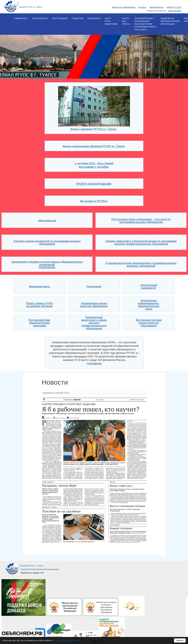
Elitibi (42, 573)
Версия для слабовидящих (124, 7)
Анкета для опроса (126, 21)
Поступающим (60, 18)
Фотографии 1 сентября (94, 167)
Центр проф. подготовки (111, 21)
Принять (180, 640)
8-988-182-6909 (175, 11)
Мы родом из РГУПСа (94, 201)
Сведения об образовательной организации (170, 21)
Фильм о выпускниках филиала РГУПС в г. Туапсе (94, 146)
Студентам (77, 18)
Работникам (94, 18)
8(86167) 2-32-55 (174, 7)
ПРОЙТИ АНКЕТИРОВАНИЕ (94, 184)
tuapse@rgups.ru (157, 7)
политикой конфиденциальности (67, 640)
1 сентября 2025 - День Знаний (94, 163)
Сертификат (94, 363)
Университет (21, 18)
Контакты (142, 7)
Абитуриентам (40, 18)
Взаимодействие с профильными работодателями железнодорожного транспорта (145, 24)
